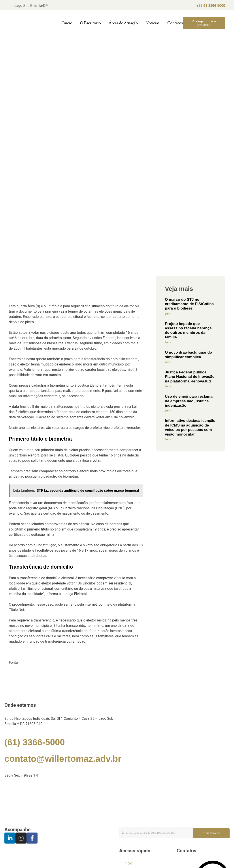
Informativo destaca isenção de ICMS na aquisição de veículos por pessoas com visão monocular (190, 427)
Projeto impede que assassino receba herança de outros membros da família (188, 330)
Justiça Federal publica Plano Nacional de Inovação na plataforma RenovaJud (190, 377)
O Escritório (90, 23)
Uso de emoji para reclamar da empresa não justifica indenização (189, 401)
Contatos (175, 23)
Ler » (168, 314)
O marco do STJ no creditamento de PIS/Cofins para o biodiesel (189, 304)
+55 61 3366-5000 (211, 6)
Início (67, 23)
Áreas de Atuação (123, 23)
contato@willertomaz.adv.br (63, 759)
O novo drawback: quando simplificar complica (188, 355)
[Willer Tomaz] (117, 802)
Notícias (153, 23)
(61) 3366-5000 (35, 742)
